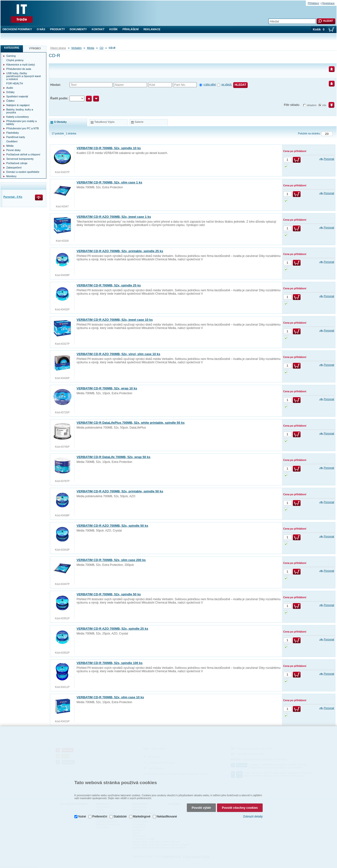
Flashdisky (13, 133)
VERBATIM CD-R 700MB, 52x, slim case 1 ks (109, 182)
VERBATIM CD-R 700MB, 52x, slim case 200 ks (111, 560)
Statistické (120, 815)
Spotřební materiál (17, 96)
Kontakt (98, 29)
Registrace (328, 3)
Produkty (57, 29)
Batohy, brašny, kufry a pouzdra (20, 111)
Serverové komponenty (20, 159)
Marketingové (142, 815)
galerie (139, 122)
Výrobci (35, 48)
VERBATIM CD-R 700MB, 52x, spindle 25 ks (109, 285)
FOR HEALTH (15, 83)
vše (324, 105)
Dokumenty (78, 29)
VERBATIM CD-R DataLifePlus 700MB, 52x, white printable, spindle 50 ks (131, 423)
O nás (41, 29)
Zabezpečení (14, 168)
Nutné (82, 815)
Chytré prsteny (15, 60)
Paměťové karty (16, 137)
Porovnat (329, 159)
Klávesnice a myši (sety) (21, 65)
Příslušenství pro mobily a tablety (21, 123)
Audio (10, 88)
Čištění (10, 101)
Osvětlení (12, 141)
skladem (312, 105)
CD (101, 48)
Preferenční (100, 815)
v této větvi (210, 84)
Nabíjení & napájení (18, 105)
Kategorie (12, 48)
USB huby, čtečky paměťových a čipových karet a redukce (24, 76)
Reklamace (152, 29)
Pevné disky (13, 150)
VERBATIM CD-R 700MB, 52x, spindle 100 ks (110, 663)
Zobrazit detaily (253, 815)
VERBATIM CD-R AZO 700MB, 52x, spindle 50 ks (112, 526)
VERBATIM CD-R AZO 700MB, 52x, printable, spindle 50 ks (120, 491)
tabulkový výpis (104, 122)
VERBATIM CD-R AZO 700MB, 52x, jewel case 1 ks (114, 217)
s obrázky (60, 122)
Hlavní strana (58, 48)
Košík (114, 29)
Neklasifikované (167, 815)
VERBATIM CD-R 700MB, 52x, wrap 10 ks (107, 388)
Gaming (11, 56)
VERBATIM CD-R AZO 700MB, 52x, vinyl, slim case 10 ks (118, 354)
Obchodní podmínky (17, 29)
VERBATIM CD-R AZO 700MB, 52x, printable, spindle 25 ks (120, 251)
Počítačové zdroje (17, 163)
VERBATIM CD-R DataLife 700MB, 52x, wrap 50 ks (113, 457)
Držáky (10, 92)
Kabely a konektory (18, 117)
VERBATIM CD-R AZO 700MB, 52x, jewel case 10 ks (115, 320)
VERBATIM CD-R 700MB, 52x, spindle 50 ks (109, 594)
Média (91, 48)
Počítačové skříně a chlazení (23, 154)
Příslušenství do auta (19, 69)
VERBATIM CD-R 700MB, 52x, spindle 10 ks (109, 148)
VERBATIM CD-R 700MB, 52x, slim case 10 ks (110, 697)
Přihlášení (131, 29)
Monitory (11, 176)
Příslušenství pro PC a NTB (23, 128)
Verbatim (76, 48)
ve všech (227, 84)
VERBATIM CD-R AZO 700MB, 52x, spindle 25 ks (112, 629)
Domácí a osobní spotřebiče (23, 172)
